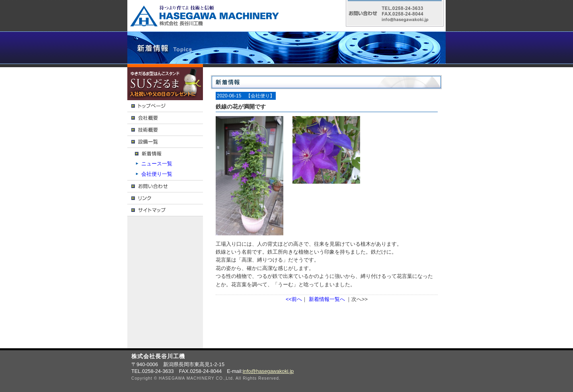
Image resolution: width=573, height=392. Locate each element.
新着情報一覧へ (327, 299)
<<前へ (294, 299)
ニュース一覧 (157, 164)
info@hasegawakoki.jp (268, 371)
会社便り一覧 (157, 174)
